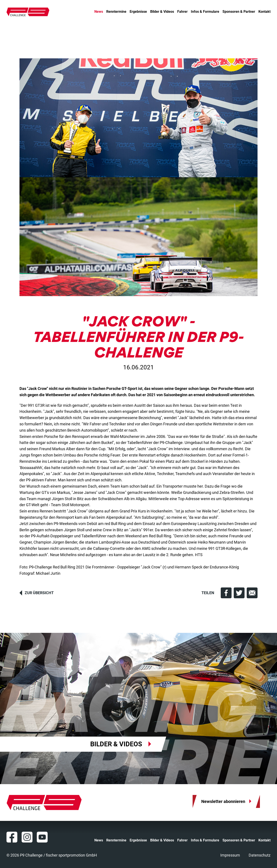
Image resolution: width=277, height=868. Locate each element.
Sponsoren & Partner (239, 12)
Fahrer (182, 12)
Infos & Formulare (205, 12)
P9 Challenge (28, 12)
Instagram (27, 837)
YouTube (42, 837)
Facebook (12, 837)
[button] (226, 593)
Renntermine (116, 12)
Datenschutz (260, 855)
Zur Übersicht (39, 593)
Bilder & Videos (162, 12)
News (99, 12)
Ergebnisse (138, 12)
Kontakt (264, 12)
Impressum (230, 855)
